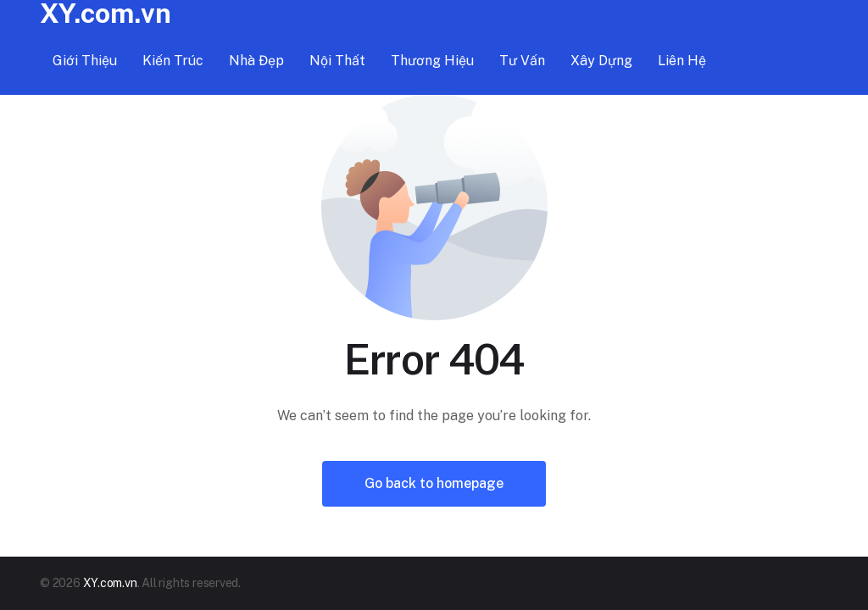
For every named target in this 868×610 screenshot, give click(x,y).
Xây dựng (601, 61)
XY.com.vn (110, 583)
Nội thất (337, 61)
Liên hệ (682, 61)
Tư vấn (522, 61)
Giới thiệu (85, 61)
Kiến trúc (173, 61)
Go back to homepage (434, 483)
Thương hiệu (432, 61)
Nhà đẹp (256, 61)
